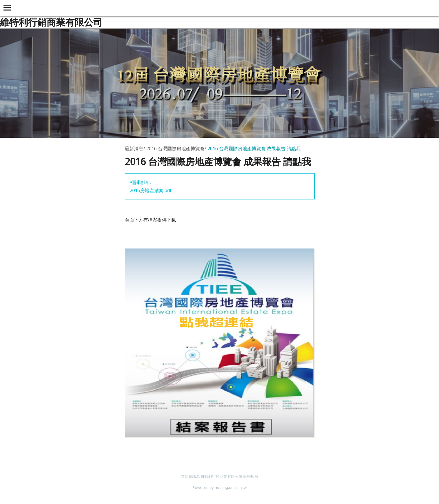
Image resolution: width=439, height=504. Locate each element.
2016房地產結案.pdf (151, 190)
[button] (8, 8)
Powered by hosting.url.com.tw (220, 487)
